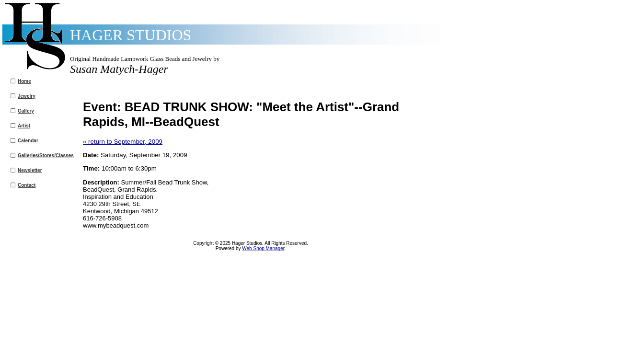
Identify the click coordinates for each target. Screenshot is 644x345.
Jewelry (27, 96)
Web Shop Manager (263, 248)
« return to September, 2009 (123, 142)
